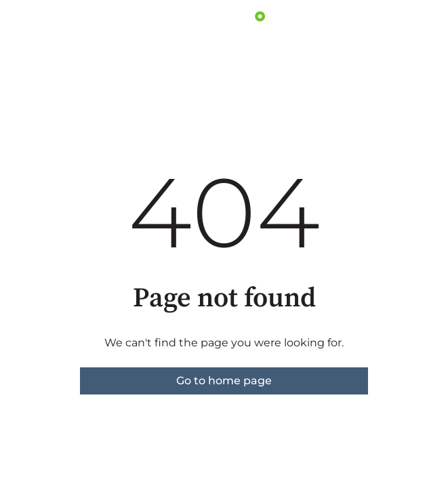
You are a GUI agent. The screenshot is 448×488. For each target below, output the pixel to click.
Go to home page (224, 381)
